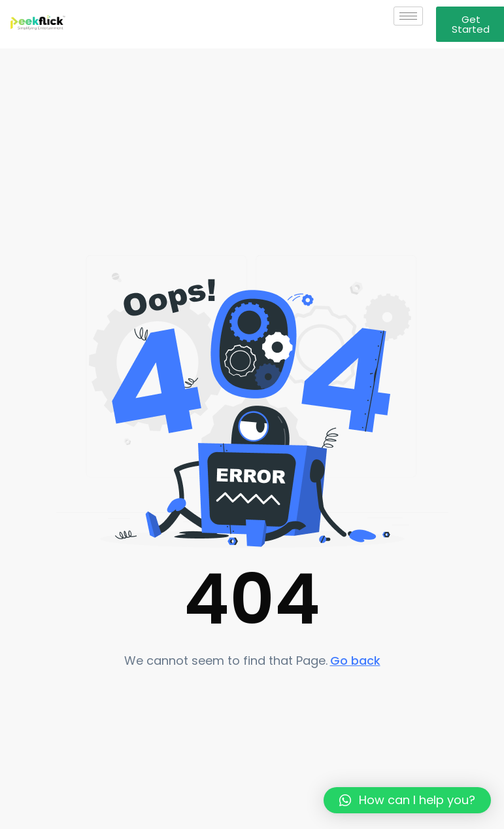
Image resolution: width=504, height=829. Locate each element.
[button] (407, 800)
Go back (355, 661)
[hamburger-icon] (408, 16)
